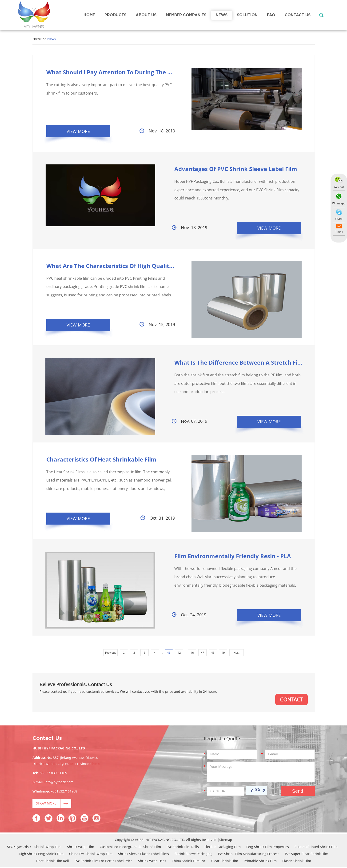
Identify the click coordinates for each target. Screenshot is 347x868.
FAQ (271, 15)
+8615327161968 (64, 792)
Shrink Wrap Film (48, 848)
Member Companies (186, 15)
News (222, 15)
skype (339, 218)
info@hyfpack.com (59, 783)
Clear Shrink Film (225, 862)
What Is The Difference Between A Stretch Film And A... (245, 363)
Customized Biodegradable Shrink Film (130, 848)
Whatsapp (339, 203)
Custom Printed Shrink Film (316, 848)
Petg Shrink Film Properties (268, 848)
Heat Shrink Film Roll (53, 862)
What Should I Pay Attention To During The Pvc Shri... (120, 72)
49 (223, 654)
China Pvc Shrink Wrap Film (91, 855)
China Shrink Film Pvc (189, 862)
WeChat (339, 187)
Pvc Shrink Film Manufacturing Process (249, 855)
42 (179, 654)
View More (79, 131)
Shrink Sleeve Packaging (193, 855)
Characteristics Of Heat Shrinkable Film (101, 460)
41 (169, 654)
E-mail (339, 232)
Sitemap (226, 841)
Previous (111, 654)
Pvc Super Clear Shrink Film (307, 855)
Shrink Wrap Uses (152, 862)
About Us (146, 15)
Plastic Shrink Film (297, 862)
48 (213, 654)
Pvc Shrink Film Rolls (183, 848)
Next (237, 654)
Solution (247, 15)
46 (192, 654)
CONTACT (291, 701)
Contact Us (298, 15)
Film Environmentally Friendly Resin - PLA (227, 557)
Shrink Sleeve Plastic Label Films (144, 855)
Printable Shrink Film (260, 862)
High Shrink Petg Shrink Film (41, 855)
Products (115, 15)
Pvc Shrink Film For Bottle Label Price (104, 862)
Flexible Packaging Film (223, 848)
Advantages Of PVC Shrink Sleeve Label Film (230, 169)
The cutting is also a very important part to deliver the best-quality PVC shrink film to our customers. (109, 89)
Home (89, 15)
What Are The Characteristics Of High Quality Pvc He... (122, 266)
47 (202, 654)
